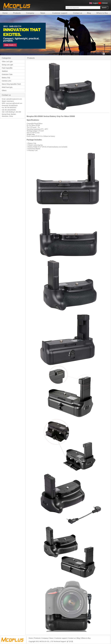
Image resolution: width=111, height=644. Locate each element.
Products (17, 13)
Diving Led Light (7, 65)
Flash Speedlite (7, 68)
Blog (89, 13)
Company (30, 13)
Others (4, 90)
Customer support (60, 13)
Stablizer (5, 71)
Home (5, 13)
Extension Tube (7, 74)
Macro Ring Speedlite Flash (11, 84)
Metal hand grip (7, 87)
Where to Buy (102, 13)
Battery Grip (6, 78)
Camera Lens (6, 81)
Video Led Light (7, 62)
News (43, 13)
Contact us (78, 13)
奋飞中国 (70, 641)
